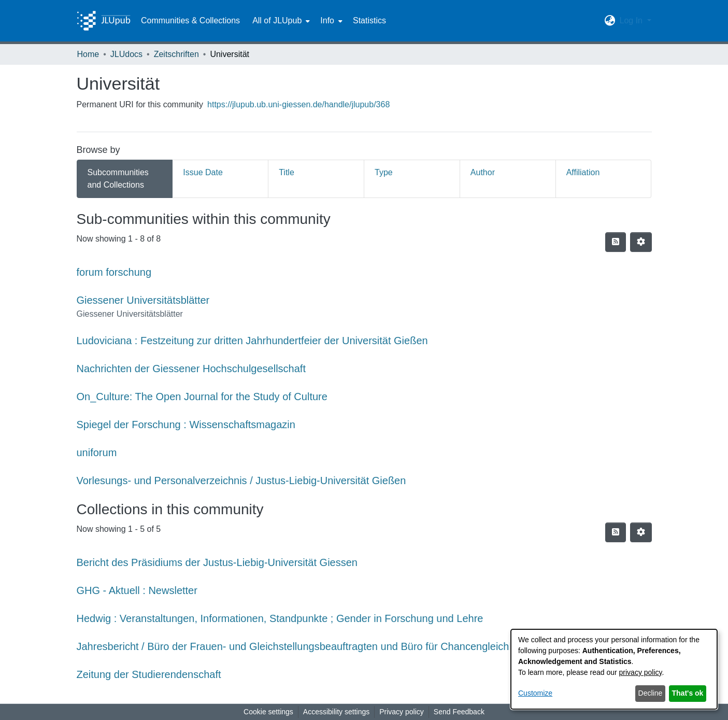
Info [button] (327, 20)
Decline (651, 693)
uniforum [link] (97, 453)
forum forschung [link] (114, 272)
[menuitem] (280, 21)
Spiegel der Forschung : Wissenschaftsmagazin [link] (186, 425)
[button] (610, 21)
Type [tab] (384, 172)
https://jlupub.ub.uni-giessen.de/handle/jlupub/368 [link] (298, 104)
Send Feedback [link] (459, 712)
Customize (535, 693)
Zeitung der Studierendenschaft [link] (149, 674)
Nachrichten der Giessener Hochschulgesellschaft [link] (191, 369)
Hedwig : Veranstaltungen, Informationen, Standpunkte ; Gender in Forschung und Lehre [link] (280, 618)
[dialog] (614, 669)
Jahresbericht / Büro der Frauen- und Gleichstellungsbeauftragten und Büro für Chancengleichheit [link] (301, 646)
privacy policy (641, 672)
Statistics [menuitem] (369, 20)
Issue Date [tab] (203, 172)
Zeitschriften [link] (176, 54)
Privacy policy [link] (402, 712)
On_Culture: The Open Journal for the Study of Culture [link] (202, 397)
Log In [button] (632, 20)
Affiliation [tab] (583, 172)
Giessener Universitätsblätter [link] (143, 300)
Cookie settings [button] (268, 712)
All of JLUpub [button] (277, 20)
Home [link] (88, 54)
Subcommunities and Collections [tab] (118, 179)
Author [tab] (483, 172)
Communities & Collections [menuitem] (190, 20)
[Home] (104, 21)
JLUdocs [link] (126, 54)
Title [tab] (287, 172)
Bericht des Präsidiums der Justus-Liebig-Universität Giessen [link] (217, 562)
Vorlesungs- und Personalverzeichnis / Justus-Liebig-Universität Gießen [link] (241, 481)
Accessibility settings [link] (336, 712)
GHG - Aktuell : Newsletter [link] (137, 590)
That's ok (688, 693)
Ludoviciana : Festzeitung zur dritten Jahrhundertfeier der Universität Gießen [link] (252, 341)
